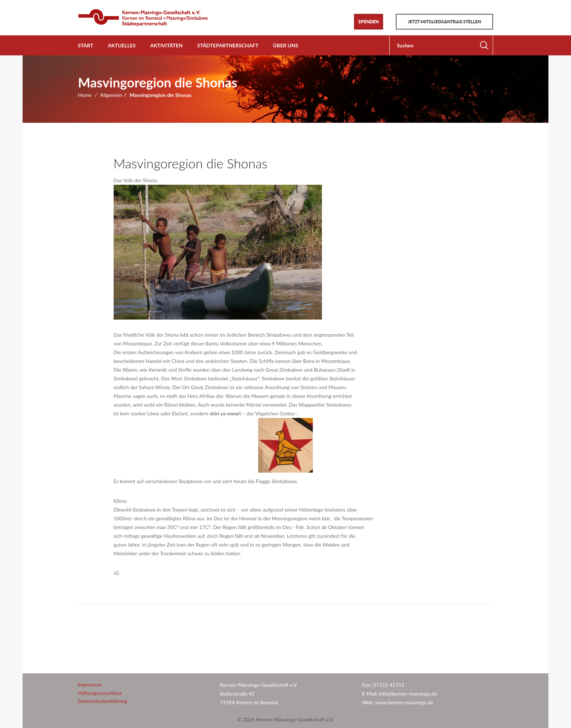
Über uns (286, 45)
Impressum (90, 684)
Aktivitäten (166, 45)
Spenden (369, 22)
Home (85, 95)
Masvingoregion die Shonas (191, 163)
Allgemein (111, 95)
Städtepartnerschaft (228, 45)
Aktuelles (122, 45)
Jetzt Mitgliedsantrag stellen (444, 22)
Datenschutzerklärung (103, 701)
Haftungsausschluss (100, 693)
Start (86, 45)
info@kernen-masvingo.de (409, 694)
